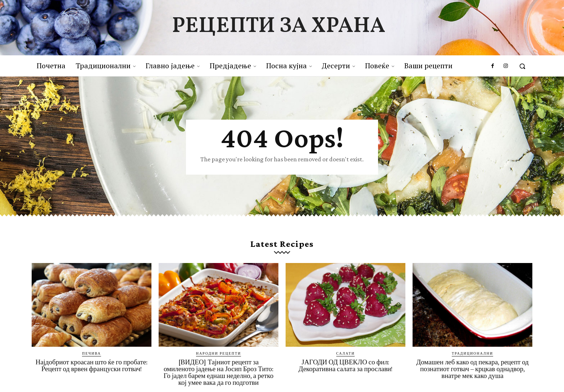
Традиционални (472, 353)
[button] (522, 66)
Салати (346, 353)
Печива (91, 353)
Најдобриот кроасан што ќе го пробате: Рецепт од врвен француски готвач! (92, 365)
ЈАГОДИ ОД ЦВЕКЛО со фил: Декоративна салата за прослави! (346, 365)
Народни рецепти (219, 353)
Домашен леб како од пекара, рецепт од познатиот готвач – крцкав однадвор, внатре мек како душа (472, 369)
